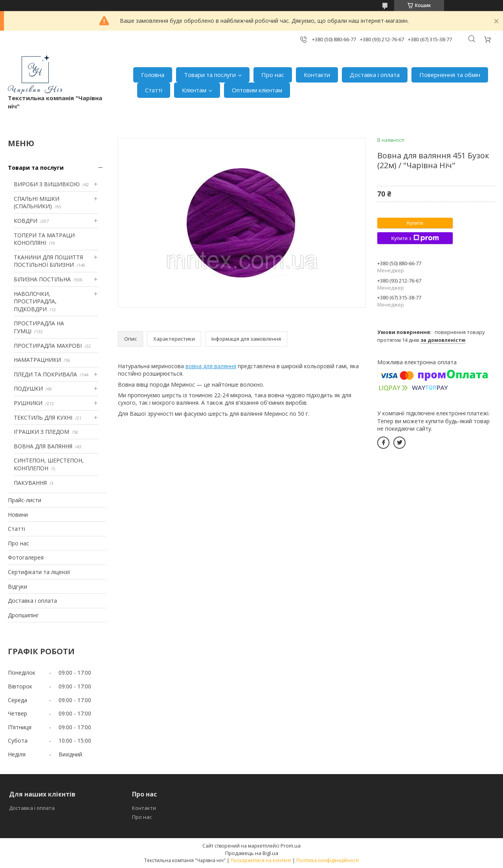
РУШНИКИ (28, 403)
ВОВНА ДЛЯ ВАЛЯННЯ (43, 446)
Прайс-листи (25, 500)
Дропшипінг (23, 615)
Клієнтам (194, 90)
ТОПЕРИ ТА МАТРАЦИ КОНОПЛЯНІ (44, 239)
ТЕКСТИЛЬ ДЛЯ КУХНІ (43, 417)
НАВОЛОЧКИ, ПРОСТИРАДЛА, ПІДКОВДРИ (35, 301)
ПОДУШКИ (28, 388)
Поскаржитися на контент (261, 860)
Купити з (415, 238)
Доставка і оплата (375, 75)
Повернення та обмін (450, 75)
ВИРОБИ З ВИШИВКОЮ (47, 184)
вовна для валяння (211, 366)
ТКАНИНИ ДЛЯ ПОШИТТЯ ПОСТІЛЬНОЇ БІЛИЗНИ (48, 261)
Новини (18, 515)
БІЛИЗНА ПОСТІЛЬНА (42, 279)
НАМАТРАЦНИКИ (37, 360)
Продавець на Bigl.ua (252, 853)
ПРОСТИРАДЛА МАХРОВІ (48, 346)
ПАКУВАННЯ (30, 483)
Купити (415, 223)
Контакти (317, 75)
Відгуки (17, 586)
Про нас (273, 75)
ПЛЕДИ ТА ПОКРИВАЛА (45, 374)
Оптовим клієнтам (257, 90)
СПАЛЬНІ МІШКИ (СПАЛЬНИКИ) (37, 203)
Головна (153, 75)
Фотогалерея (26, 557)
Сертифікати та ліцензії (39, 572)
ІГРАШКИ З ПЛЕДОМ (41, 432)
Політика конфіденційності (328, 860)
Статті (154, 90)
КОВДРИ (26, 221)
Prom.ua (291, 846)
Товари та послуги (210, 75)
